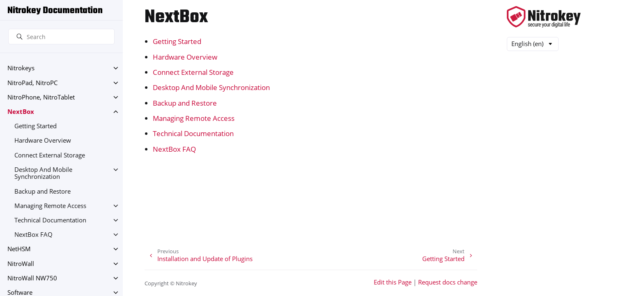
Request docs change (448, 282)
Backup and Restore (43, 191)
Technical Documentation (50, 220)
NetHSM (19, 249)
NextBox (21, 112)
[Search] (61, 37)
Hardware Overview (43, 140)
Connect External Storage (50, 155)
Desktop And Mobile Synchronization (43, 173)
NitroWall (21, 264)
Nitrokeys (21, 68)
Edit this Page (393, 282)
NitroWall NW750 (32, 278)
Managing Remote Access (50, 206)
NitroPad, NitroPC (32, 83)
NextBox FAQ (33, 235)
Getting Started (36, 126)
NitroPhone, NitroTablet (41, 97)
